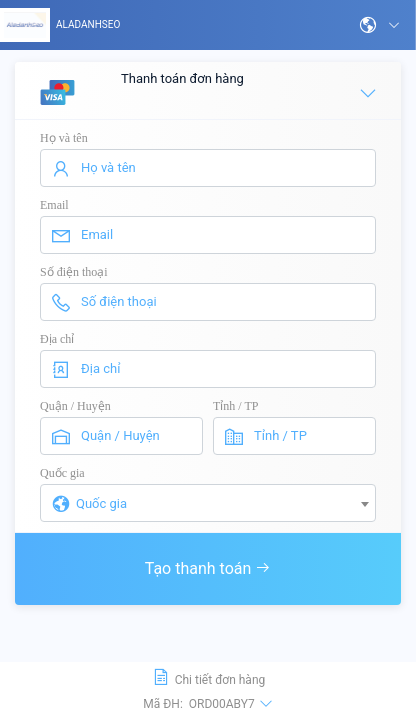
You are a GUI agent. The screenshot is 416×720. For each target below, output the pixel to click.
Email (54, 205)
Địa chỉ (57, 339)
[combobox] (208, 503)
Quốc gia (62, 473)
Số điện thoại (74, 272)
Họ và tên (64, 138)
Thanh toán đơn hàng (208, 92)
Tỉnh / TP (235, 406)
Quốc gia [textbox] (101, 503)
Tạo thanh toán (208, 568)
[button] (379, 25)
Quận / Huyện (75, 406)
